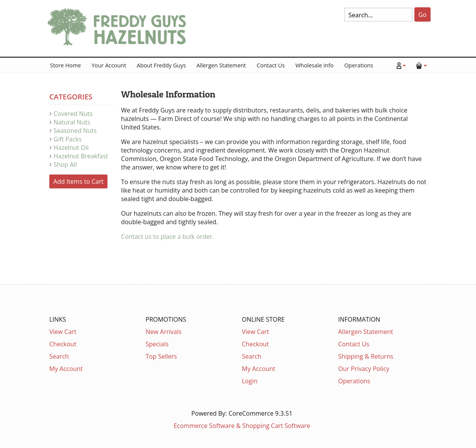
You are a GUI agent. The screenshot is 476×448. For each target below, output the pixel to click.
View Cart (63, 332)
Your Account (109, 65)
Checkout (63, 344)
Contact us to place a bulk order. (168, 237)
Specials (157, 344)
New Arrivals (163, 332)
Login (250, 381)
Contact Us (271, 65)
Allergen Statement (221, 65)
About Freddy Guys (161, 65)
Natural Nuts (72, 122)
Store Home (65, 65)
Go (422, 15)
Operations (359, 65)
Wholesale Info (314, 65)
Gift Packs (68, 139)
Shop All (65, 164)
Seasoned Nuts (75, 131)
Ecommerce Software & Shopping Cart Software (242, 426)
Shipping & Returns (366, 356)
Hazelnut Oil (71, 148)
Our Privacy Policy (364, 369)
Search (59, 356)
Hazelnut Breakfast (81, 156)
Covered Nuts (73, 114)
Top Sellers (161, 356)
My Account (66, 369)
